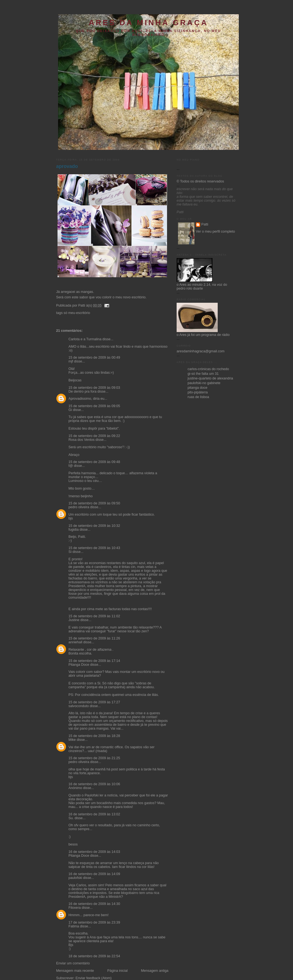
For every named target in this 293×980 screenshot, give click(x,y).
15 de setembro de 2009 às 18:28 (94, 736)
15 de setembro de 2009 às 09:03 (94, 388)
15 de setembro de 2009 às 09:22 (94, 436)
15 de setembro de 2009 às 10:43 (94, 548)
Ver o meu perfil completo (215, 232)
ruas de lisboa (198, 397)
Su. (71, 818)
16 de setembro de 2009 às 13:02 (94, 814)
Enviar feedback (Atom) (94, 978)
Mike (72, 740)
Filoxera (75, 908)
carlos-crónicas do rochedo (208, 369)
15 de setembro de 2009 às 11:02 (94, 616)
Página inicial (117, 971)
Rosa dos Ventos (81, 440)
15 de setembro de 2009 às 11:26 (94, 638)
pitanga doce (197, 388)
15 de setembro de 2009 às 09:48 (94, 462)
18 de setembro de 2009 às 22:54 (94, 956)
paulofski (75, 878)
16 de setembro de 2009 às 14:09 (94, 874)
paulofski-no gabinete (204, 383)
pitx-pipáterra (198, 392)
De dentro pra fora (82, 392)
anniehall (75, 642)
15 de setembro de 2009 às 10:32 (94, 526)
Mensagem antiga (155, 971)
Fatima (74, 926)
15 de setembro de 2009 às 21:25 (94, 758)
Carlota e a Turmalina (85, 339)
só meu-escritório (77, 313)
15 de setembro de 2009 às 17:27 (94, 702)
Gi (70, 410)
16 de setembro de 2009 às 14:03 (94, 852)
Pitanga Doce (79, 665)
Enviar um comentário (73, 963)
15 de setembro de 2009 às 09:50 (94, 503)
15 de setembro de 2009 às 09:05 (94, 406)
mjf (71, 361)
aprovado (67, 166)
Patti (205, 224)
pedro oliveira (79, 507)
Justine (74, 620)
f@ (71, 466)
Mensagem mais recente (75, 971)
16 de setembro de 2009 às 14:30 (94, 904)
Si (70, 552)
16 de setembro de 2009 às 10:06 (94, 784)
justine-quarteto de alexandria (210, 378)
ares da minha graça (148, 23)
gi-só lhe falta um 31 (203, 374)
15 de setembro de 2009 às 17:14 (94, 661)
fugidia (74, 530)
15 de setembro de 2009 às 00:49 (94, 358)
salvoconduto (79, 706)
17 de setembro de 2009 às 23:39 (94, 922)
